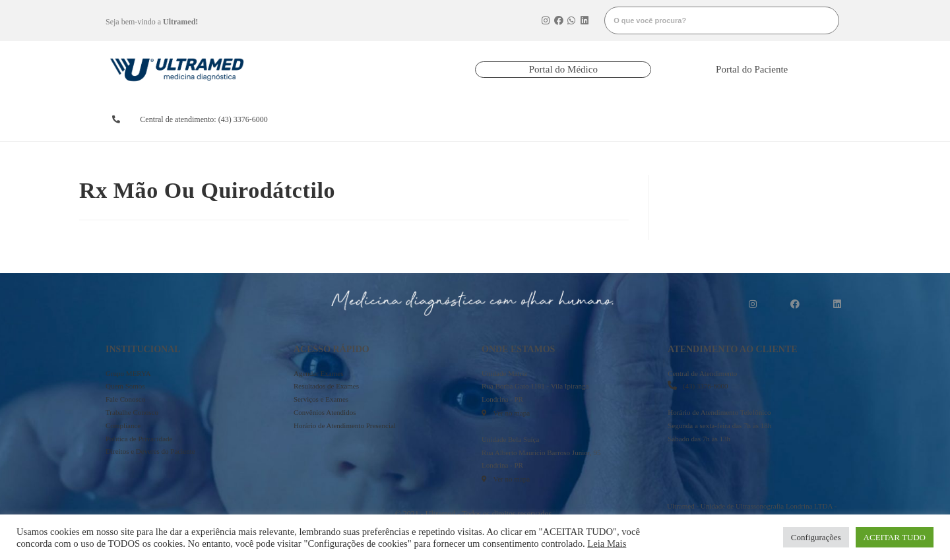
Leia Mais (607, 544)
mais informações (789, 119)
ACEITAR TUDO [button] (895, 537)
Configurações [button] (816, 537)
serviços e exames (610, 119)
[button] (563, 70)
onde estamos (694, 119)
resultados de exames (431, 119)
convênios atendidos (521, 119)
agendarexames (345, 119)
